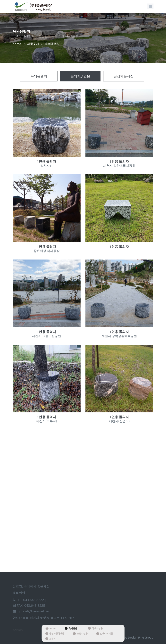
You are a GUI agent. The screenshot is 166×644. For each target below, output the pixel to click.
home (17, 44)
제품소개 (33, 44)
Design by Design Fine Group (134, 637)
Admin (18, 630)
